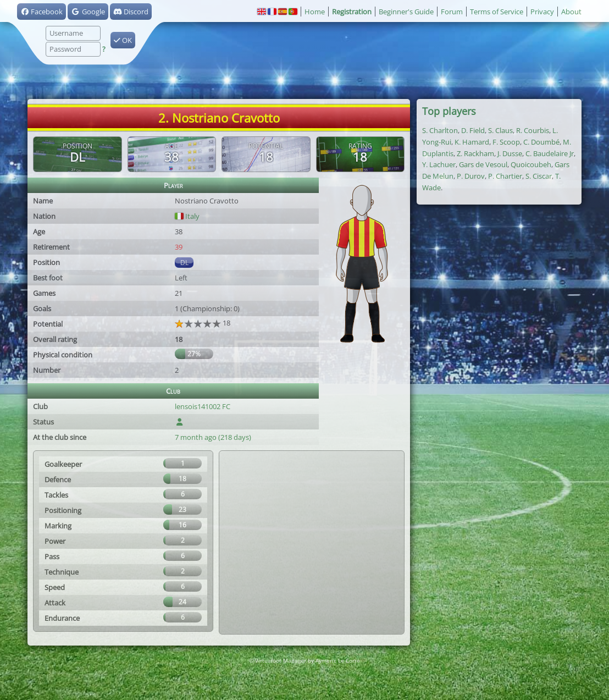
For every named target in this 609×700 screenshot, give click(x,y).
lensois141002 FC (203, 406)
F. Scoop (506, 142)
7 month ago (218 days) (213, 437)
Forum (452, 12)
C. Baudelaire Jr (550, 153)
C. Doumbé (541, 142)
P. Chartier (505, 176)
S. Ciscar (539, 176)
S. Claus (500, 130)
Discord (131, 12)
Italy (187, 216)
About (571, 12)
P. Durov (471, 176)
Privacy (542, 12)
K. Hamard (472, 142)
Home (315, 12)
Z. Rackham (475, 153)
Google (88, 12)
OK (123, 40)
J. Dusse (510, 153)
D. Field (473, 130)
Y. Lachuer (439, 164)
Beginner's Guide (406, 12)
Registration (352, 12)
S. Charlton (440, 130)
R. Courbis (533, 130)
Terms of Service (497, 12)
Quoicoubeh (531, 164)
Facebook (41, 12)
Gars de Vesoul (483, 164)
